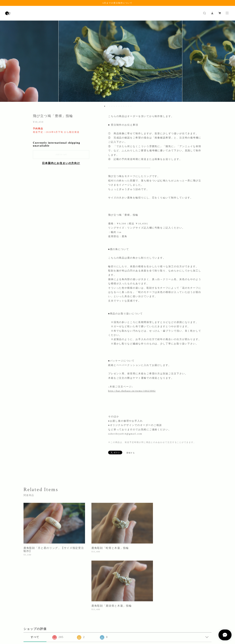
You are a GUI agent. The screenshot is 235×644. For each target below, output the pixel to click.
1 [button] (105, 106)
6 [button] (117, 106)
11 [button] (129, 106)
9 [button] (124, 106)
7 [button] (119, 106)
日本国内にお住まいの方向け (61, 163)
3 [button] (109, 106)
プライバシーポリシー (37, 624)
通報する (131, 453)
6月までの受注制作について (117, 3)
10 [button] (126, 106)
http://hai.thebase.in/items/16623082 (132, 391)
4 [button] (112, 106)
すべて (35, 580)
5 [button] (114, 106)
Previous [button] (6, 62)
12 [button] (131, 106)
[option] (118, 62)
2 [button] (107, 106)
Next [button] (229, 62)
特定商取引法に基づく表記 (65, 624)
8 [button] (121, 106)
